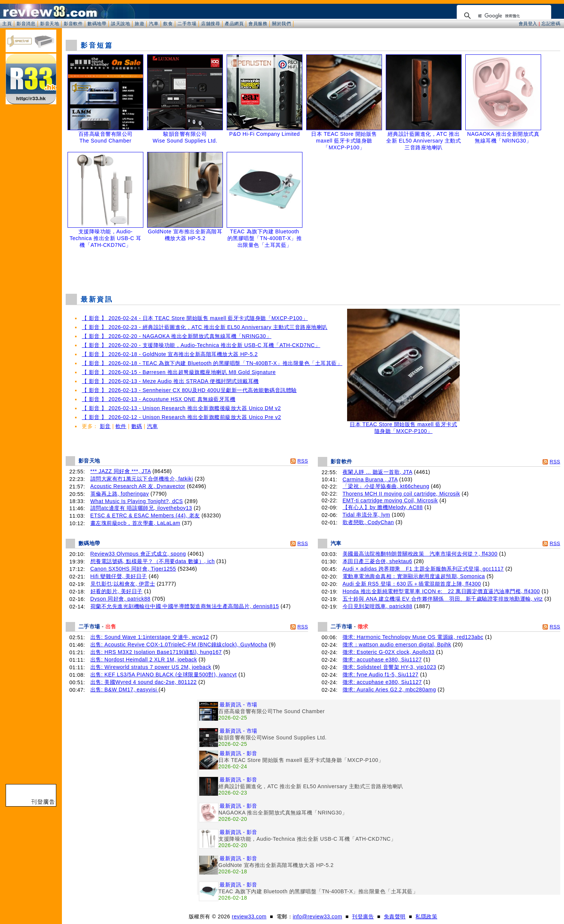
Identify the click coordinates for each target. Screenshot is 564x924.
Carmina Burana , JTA (370, 479)
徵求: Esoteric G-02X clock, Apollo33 (389, 652)
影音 (105, 426)
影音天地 (50, 24)
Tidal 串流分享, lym (366, 515)
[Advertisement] (313, 269)
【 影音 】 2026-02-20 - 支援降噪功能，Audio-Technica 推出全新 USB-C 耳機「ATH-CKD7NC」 (201, 345)
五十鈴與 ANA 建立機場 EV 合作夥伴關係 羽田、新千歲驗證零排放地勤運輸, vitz (443, 599)
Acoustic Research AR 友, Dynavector (138, 486)
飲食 (168, 24)
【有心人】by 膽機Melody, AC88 (383, 507)
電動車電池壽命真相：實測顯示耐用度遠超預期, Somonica (414, 576)
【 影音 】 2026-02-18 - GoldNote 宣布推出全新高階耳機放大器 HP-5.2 (170, 354)
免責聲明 (395, 916)
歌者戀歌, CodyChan (368, 522)
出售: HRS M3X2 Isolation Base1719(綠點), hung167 (156, 652)
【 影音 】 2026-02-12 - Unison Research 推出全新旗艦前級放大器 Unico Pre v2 (181, 417)
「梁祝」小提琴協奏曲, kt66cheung (386, 486)
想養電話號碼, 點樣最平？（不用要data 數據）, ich (153, 561)
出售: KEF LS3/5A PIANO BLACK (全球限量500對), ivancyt (164, 675)
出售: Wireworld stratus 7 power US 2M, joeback (151, 667)
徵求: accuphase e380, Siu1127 (382, 660)
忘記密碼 (551, 24)
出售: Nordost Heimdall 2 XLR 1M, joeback (144, 660)
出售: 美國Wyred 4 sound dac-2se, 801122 (144, 682)
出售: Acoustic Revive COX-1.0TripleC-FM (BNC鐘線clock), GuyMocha (179, 645)
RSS (303, 461)
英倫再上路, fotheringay (120, 494)
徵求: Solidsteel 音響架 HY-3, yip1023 (390, 667)
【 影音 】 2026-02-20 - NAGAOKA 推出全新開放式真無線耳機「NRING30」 (177, 336)
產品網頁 (234, 24)
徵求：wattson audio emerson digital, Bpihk (397, 645)
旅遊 (139, 24)
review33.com (249, 916)
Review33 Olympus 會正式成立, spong (138, 554)
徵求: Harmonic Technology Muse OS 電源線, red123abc (413, 637)
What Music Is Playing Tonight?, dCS (137, 501)
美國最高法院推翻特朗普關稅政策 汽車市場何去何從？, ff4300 (420, 554)
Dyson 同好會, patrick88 (120, 599)
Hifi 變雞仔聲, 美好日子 (119, 576)
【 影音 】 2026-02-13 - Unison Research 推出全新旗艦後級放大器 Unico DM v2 (181, 408)
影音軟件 (73, 24)
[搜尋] (503, 16)
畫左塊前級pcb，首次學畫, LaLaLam (135, 523)
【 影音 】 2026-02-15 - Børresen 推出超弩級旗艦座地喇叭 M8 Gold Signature (179, 372)
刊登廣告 (363, 916)
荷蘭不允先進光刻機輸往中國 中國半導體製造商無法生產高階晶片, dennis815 (185, 606)
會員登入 (528, 24)
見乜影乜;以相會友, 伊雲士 (123, 584)
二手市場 (187, 24)
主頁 (7, 24)
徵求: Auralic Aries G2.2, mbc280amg (389, 690)
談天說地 (120, 24)
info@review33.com (317, 916)
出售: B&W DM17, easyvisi (125, 690)
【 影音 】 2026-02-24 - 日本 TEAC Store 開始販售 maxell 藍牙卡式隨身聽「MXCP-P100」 (195, 318)
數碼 (137, 426)
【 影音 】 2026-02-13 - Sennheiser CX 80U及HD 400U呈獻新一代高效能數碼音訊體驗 (189, 390)
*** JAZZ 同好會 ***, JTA (121, 471)
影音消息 (26, 24)
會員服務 (258, 24)
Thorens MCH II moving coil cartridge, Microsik (401, 494)
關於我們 (281, 24)
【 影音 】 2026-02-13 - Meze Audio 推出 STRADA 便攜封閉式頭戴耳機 (170, 381)
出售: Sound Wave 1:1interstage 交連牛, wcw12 (150, 637)
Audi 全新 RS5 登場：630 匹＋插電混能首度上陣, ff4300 (412, 584)
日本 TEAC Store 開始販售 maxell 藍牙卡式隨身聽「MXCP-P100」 (403, 425)
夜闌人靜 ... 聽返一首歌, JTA (378, 472)
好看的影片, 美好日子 (117, 591)
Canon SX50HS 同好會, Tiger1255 (133, 569)
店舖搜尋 (211, 24)
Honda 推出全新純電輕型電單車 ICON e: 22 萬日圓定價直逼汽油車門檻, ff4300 (441, 591)
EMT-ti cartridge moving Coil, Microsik (390, 500)
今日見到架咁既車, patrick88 (378, 606)
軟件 (121, 426)
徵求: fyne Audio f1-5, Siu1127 (381, 675)
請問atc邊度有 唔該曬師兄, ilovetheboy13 (141, 508)
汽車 (154, 24)
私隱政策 (426, 916)
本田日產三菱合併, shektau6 (378, 561)
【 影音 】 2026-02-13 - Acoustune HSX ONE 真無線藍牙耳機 (159, 399)
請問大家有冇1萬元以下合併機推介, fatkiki (142, 479)
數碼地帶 (97, 24)
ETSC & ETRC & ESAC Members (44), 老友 (145, 515)
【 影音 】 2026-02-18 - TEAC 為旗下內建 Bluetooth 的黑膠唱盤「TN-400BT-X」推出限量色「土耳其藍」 (212, 363)
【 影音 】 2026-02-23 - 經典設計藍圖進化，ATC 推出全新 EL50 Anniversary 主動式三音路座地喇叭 (205, 327)
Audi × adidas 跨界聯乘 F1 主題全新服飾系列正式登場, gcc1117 (423, 569)
